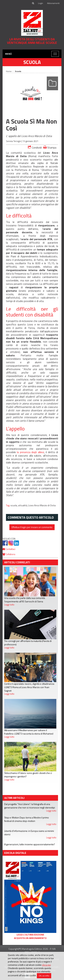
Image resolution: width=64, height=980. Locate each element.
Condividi (35, 147)
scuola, (14, 505)
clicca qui (46, 965)
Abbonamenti (53, 3)
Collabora (9, 554)
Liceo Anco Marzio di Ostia (42, 505)
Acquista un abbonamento (30, 938)
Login (41, 3)
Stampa (50, 147)
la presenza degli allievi (30, 452)
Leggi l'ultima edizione (30, 935)
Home (9, 71)
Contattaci (9, 549)
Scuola (32, 62)
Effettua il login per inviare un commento (32, 527)
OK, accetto (44, 976)
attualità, (23, 505)
